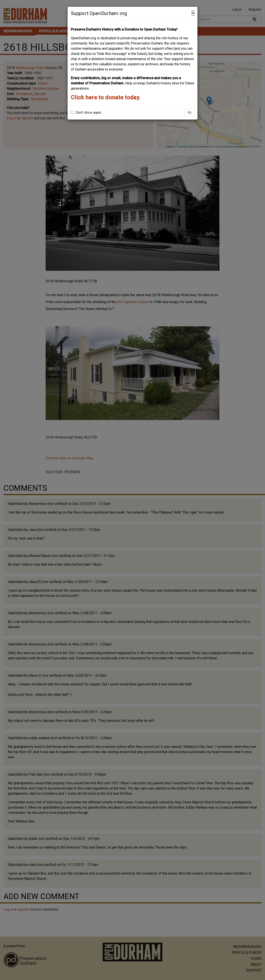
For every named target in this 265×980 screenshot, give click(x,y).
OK (189, 113)
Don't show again (86, 112)
